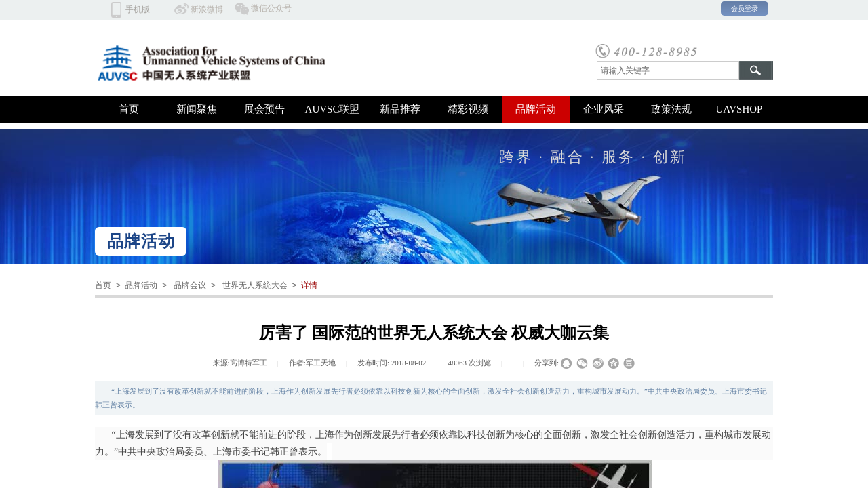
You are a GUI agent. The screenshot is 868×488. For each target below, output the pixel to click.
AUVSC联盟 (333, 109)
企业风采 (604, 109)
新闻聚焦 (197, 109)
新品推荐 (400, 109)
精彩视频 (468, 109)
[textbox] (668, 70)
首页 (129, 109)
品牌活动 (536, 109)
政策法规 (671, 109)
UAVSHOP (739, 109)
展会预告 (264, 109)
